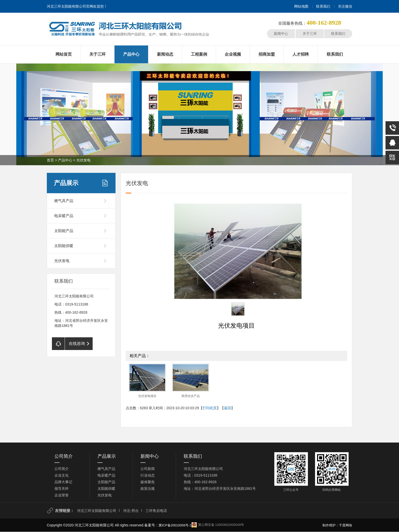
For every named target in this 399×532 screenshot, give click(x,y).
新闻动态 (165, 54)
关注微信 (345, 6)
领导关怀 (62, 489)
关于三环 (310, 34)
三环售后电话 (156, 511)
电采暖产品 (64, 216)
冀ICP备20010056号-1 (175, 525)
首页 (50, 160)
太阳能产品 (64, 231)
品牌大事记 (63, 482)
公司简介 (64, 456)
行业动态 (148, 475)
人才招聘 (301, 54)
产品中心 (131, 54)
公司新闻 (148, 469)
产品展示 (66, 183)
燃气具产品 (64, 201)
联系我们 (323, 6)
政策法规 (148, 489)
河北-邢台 (131, 511)
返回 (227, 408)
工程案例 (199, 54)
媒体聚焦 (148, 482)
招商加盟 (267, 54)
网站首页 (64, 54)
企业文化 (62, 475)
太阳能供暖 (64, 246)
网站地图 (301, 6)
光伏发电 (83, 160)
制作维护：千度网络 (337, 525)
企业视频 (233, 54)
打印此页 (210, 408)
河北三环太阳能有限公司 (97, 511)
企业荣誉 (62, 495)
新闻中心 (281, 34)
